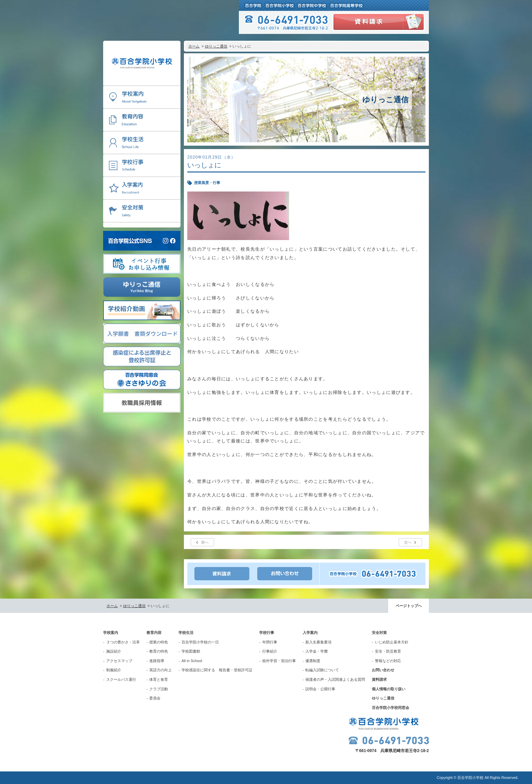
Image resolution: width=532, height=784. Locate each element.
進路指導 (157, 661)
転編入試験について (322, 670)
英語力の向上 (160, 670)
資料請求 (379, 679)
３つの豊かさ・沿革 (123, 642)
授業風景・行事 (207, 183)
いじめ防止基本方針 (392, 642)
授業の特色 (159, 642)
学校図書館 (191, 651)
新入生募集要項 (318, 642)
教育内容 (154, 633)
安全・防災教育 (388, 651)
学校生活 (186, 633)
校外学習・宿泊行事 (279, 661)
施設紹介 (114, 651)
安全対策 (379, 633)
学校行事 (267, 633)
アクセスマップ (119, 661)
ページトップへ (409, 606)
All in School (192, 661)
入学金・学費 (317, 651)
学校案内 (111, 633)
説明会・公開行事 (320, 689)
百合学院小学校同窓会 (391, 708)
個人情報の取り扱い (389, 689)
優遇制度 (313, 661)
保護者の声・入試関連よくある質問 (335, 679)
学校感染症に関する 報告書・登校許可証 (217, 670)
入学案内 (310, 633)
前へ (205, 542)
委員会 (155, 698)
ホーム (194, 46)
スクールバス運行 (121, 679)
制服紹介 (114, 670)
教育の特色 (159, 651)
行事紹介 (270, 651)
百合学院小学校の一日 (200, 642)
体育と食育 (159, 679)
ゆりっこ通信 (216, 46)
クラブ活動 (159, 689)
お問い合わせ (383, 670)
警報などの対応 (388, 661)
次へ (408, 542)
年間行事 (270, 642)
